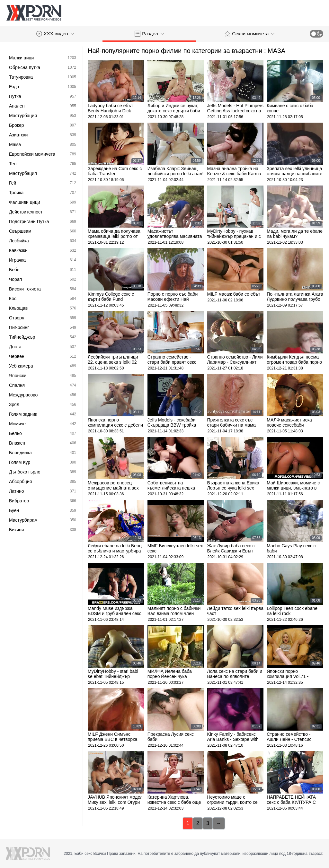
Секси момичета (249, 34)
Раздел (149, 34)
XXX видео (55, 34)
